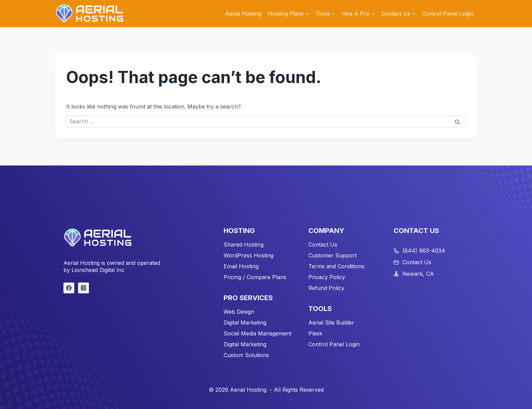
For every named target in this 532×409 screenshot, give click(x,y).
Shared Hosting (244, 245)
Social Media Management (258, 333)
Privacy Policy (327, 277)
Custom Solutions (246, 355)
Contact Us (323, 245)
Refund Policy (326, 288)
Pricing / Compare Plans (255, 277)
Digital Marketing (245, 323)
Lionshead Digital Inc (98, 270)
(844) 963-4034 (424, 251)
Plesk (315, 333)
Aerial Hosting (243, 14)
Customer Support (332, 255)
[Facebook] (69, 288)
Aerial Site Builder (331, 323)
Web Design (239, 312)
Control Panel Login (448, 14)
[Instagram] (83, 288)
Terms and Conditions (336, 266)
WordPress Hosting (249, 255)
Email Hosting (241, 266)
